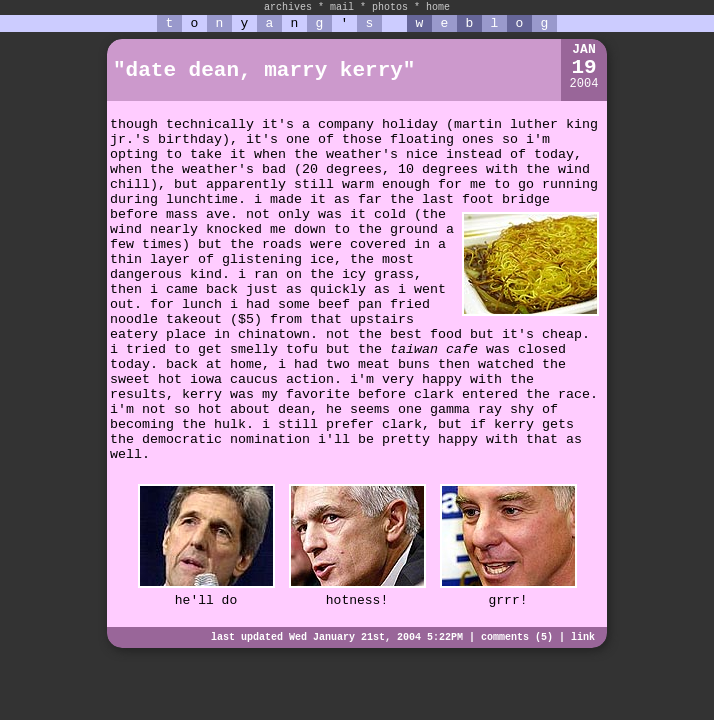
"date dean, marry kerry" (264, 70)
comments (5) (517, 637)
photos (390, 7)
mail (342, 7)
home (438, 7)
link (583, 637)
